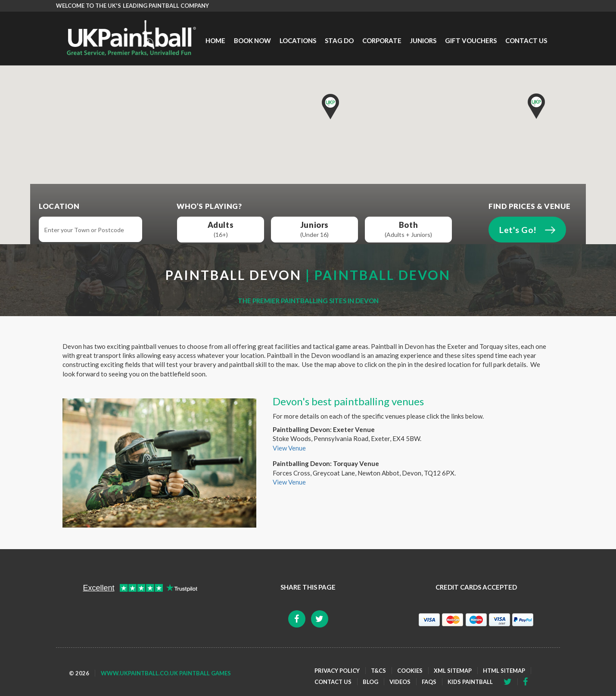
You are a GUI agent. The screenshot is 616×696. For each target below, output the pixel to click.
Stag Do (339, 40)
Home (215, 40)
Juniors (423, 40)
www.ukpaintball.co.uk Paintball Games (166, 673)
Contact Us (526, 40)
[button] (536, 106)
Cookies (410, 671)
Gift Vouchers (471, 40)
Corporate (382, 40)
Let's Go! (518, 230)
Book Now (252, 40)
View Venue (289, 448)
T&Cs (378, 671)
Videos (400, 682)
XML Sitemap (453, 671)
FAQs (429, 682)
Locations (298, 40)
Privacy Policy (337, 671)
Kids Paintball (470, 682)
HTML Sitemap (504, 671)
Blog (370, 682)
